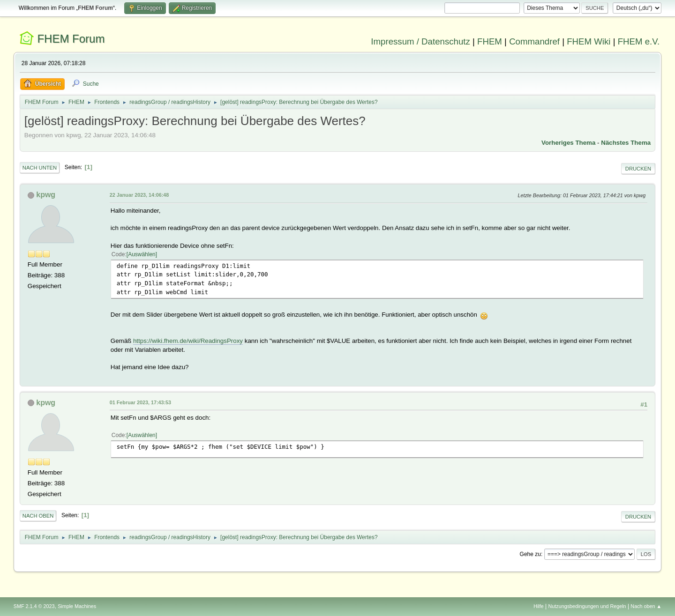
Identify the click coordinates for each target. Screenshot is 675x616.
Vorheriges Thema (568, 143)
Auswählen (142, 254)
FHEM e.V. (639, 41)
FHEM (490, 41)
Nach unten (40, 168)
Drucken (638, 169)
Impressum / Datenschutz (420, 41)
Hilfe (539, 606)
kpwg (46, 195)
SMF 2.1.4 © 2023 (34, 606)
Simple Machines (77, 606)
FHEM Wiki (589, 41)
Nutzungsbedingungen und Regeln (587, 606)
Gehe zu (530, 554)
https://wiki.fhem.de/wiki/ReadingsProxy (188, 341)
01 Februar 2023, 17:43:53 (140, 402)
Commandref (534, 41)
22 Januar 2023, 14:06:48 (139, 195)
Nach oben (38, 516)
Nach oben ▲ (646, 606)
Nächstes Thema (626, 143)
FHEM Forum (71, 39)
